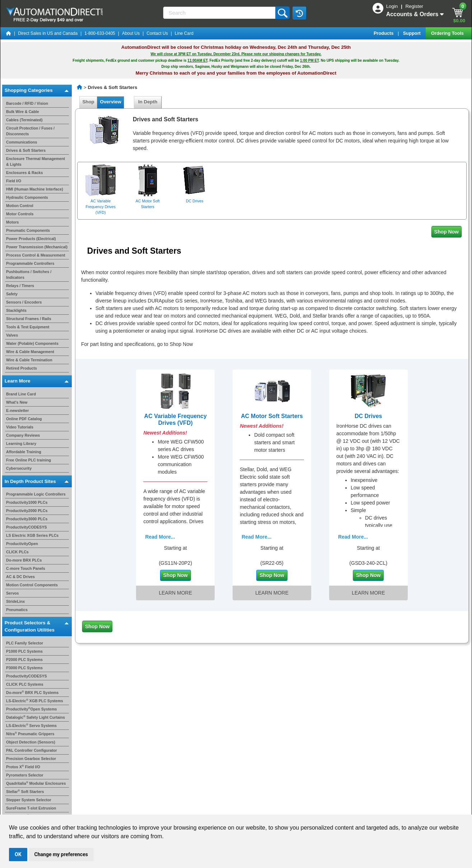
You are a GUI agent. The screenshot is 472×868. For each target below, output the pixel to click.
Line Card (184, 33)
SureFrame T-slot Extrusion (31, 808)
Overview (111, 102)
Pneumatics (17, 610)
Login (393, 6)
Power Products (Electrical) (31, 239)
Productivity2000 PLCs (27, 511)
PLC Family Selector (25, 643)
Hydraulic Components (27, 197)
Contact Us (157, 33)
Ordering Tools (448, 33)
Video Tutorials (20, 427)
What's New (17, 402)
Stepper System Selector (29, 800)
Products (384, 33)
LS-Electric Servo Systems (31, 726)
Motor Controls (20, 214)
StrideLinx (15, 601)
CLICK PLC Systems (25, 684)
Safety (12, 294)
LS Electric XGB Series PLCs (32, 535)
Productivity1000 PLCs (27, 502)
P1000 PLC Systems (24, 651)
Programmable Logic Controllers (36, 494)
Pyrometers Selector (25, 775)
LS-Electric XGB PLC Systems (35, 701)
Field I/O (14, 181)
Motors (13, 222)
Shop (88, 102)
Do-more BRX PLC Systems (32, 693)
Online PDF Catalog (24, 419)
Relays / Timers (20, 286)
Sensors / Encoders (24, 302)
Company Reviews (23, 435)
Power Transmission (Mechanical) (37, 247)
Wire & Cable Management (30, 352)
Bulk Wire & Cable (23, 112)
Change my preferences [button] (61, 854)
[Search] (220, 13)
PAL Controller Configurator (32, 750)
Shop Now (447, 232)
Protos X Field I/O (23, 767)
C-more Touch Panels (26, 568)
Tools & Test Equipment (28, 327)
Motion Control (20, 206)
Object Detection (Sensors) (31, 742)
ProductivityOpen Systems (32, 709)
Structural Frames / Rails (29, 319)
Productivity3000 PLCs (27, 519)
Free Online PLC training (29, 460)
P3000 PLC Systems (24, 668)
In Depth (148, 102)
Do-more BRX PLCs (24, 560)
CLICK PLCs (17, 552)
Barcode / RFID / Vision (27, 103)
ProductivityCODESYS (27, 527)
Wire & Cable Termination (29, 360)
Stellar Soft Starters (25, 792)
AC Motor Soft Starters (272, 416)
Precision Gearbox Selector (31, 759)
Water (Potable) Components (32, 343)
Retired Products (22, 368)
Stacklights (16, 310)
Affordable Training (24, 452)
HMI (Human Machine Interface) (35, 189)
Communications (22, 142)
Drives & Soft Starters (26, 150)
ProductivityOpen (22, 544)
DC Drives (368, 416)
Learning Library (21, 444)
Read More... (160, 537)
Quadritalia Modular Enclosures (36, 783)
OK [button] (18, 854)
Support (413, 33)
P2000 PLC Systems (24, 660)
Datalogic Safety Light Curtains (36, 717)
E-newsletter (17, 410)
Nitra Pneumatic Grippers (30, 734)
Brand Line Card (21, 394)
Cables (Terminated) (24, 120)
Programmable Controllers (30, 263)
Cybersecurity (19, 468)
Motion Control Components (32, 585)
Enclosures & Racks (24, 173)
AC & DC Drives (20, 577)
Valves (12, 335)
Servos (13, 593)
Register (414, 6)
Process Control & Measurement (36, 255)
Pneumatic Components (28, 230)
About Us (131, 33)
